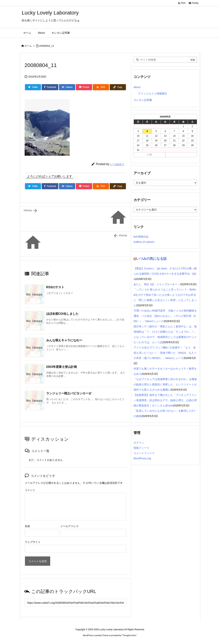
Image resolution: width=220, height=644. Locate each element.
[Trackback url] (76, 603)
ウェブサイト (33, 542)
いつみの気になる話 (151, 259)
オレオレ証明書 (143, 100)
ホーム (28, 46)
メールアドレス (70, 526)
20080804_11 (47, 46)
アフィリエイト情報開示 (153, 94)
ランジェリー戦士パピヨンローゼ (69, 393)
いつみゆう (117, 164)
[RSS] (101, 87)
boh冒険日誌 (141, 237)
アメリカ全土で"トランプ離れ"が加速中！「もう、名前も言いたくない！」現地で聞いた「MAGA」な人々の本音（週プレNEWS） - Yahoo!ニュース (165, 353)
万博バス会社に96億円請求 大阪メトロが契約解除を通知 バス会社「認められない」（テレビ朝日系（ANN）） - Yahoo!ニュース (165, 316)
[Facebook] (50, 87)
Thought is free (129, 635)
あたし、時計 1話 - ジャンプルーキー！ (157, 284)
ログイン (139, 443)
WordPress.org (142, 458)
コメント (30, 490)
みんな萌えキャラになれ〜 (64, 340)
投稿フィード (141, 448)
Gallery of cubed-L (144, 242)
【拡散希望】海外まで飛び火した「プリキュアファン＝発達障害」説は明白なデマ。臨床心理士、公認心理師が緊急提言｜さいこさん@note (165, 400)
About (137, 87)
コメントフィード (144, 453)
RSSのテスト (55, 287)
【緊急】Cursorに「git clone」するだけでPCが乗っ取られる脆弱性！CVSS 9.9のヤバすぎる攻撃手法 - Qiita (165, 274)
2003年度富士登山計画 (62, 367)
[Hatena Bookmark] (67, 87)
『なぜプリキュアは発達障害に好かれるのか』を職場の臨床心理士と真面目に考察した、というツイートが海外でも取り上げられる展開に (165, 384)
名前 (27, 526)
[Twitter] (33, 87)
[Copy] (118, 87)
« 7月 (149, 155)
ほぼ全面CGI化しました (62, 314)
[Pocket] (84, 87)
